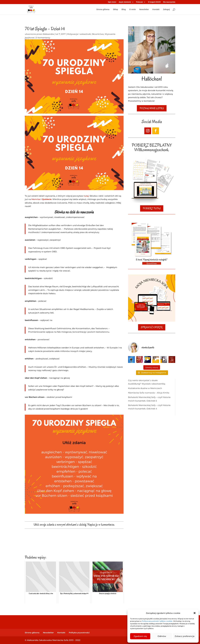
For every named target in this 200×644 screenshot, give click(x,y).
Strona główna (103, 9)
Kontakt (156, 9)
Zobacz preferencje (185, 636)
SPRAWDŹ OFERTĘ (152, 327)
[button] (195, 613)
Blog (124, 9)
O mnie (132, 9)
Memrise (36, 199)
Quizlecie (47, 199)
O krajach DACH (154, 2)
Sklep (115, 9)
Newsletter (144, 9)
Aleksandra (48, 34)
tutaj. (86, 196)
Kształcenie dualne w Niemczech (145, 388)
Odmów (162, 636)
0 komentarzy (43, 38)
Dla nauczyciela (169, 2)
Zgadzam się (140, 636)
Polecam (139, 2)
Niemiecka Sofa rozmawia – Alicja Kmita (149, 393)
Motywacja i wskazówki (79, 34)
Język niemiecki (125, 2)
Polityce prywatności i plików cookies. (158, 621)
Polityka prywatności (79, 633)
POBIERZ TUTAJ (152, 208)
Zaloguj (166, 9)
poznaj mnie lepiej (152, 108)
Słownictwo (98, 34)
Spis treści (112, 2)
